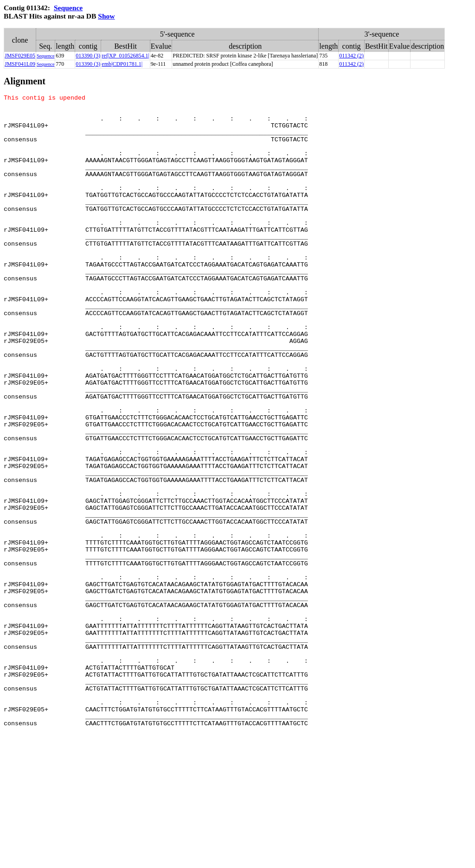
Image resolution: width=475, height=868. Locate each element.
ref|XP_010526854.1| (125, 56)
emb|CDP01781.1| (122, 64)
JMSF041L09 (20, 64)
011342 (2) (351, 56)
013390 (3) (88, 56)
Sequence (68, 8)
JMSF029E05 (20, 56)
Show (106, 16)
